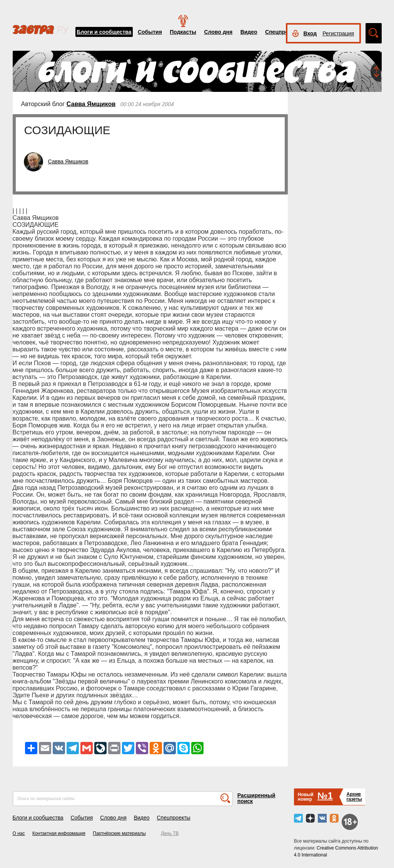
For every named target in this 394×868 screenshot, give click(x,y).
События (150, 32)
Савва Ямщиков (91, 104)
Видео (249, 32)
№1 (325, 796)
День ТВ (170, 833)
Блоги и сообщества (104, 32)
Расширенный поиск (256, 798)
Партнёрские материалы (119, 833)
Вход (310, 33)
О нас (19, 833)
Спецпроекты (283, 32)
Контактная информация (59, 833)
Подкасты (183, 32)
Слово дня (218, 32)
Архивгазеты (354, 797)
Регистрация (338, 33)
